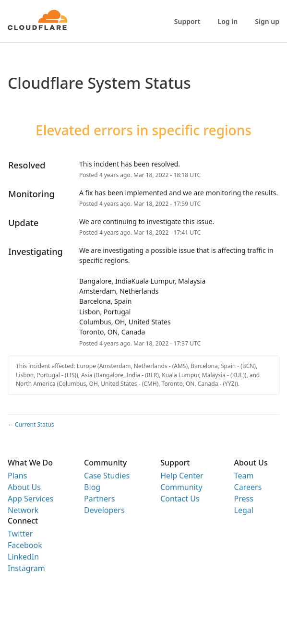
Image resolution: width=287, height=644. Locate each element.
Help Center (182, 476)
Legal (244, 510)
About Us (24, 487)
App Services (30, 499)
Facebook (25, 545)
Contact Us (180, 499)
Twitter (20, 534)
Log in (228, 21)
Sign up (267, 21)
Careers (248, 487)
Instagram (26, 568)
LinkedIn (23, 557)
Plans (17, 476)
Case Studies (107, 476)
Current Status (31, 424)
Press (244, 499)
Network (23, 510)
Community (181, 487)
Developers (104, 510)
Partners (99, 499)
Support (187, 21)
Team (244, 476)
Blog (92, 487)
